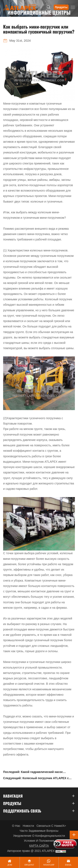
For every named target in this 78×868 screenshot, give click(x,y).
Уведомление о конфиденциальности (39, 836)
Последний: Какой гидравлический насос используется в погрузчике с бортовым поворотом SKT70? (33, 773)
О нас (16, 826)
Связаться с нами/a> (51, 826)
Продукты (61, 7)
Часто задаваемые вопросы (39, 831)
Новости (28, 826)
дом (10, 865)
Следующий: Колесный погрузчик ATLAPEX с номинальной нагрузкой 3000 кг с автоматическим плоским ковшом (36, 779)
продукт (29, 865)
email (68, 865)
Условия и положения (39, 841)
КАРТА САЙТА (39, 846)
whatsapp (49, 865)
